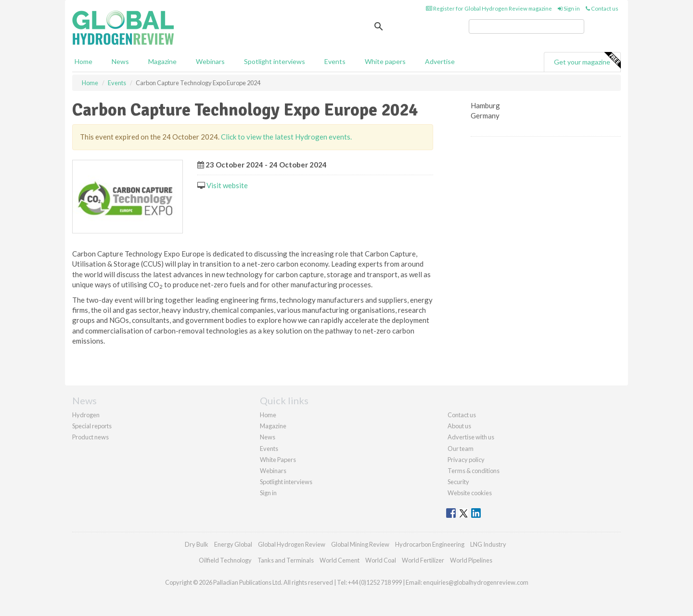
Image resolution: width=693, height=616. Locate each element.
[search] (526, 26)
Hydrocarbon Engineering (430, 544)
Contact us (602, 8)
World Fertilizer (423, 560)
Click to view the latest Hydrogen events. (286, 137)
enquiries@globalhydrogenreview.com (476, 582)
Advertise (440, 61)
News (268, 437)
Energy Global (233, 544)
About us (459, 426)
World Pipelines (471, 560)
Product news (90, 437)
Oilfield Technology (225, 560)
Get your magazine (587, 61)
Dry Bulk (197, 544)
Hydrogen (86, 415)
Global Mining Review (360, 544)
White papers (385, 61)
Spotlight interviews (275, 61)
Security (458, 482)
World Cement (340, 560)
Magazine (162, 61)
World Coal (381, 560)
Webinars (210, 61)
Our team (461, 449)
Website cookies (470, 493)
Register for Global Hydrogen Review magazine (489, 8)
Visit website (227, 185)
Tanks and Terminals (286, 560)
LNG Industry (488, 544)
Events (335, 61)
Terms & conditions (474, 471)
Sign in (569, 8)
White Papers (278, 460)
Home (83, 61)
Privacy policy (466, 460)
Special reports (92, 426)
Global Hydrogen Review (292, 544)
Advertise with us (471, 437)
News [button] (120, 61)
